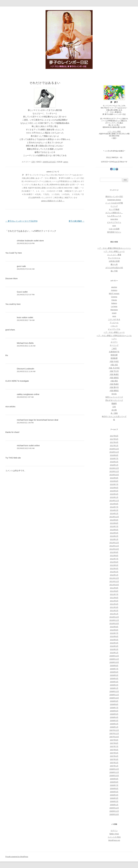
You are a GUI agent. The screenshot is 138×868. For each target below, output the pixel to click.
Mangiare (114, 310)
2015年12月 (114, 468)
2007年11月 (114, 734)
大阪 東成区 (114, 374)
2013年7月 (114, 526)
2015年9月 (114, 478)
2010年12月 (114, 617)
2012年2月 (114, 572)
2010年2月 (114, 649)
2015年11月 (114, 471)
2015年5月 (114, 491)
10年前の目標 (114, 261)
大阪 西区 (114, 381)
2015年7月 (114, 484)
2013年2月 (114, 536)
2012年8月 (114, 556)
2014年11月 (114, 501)
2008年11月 (114, 695)
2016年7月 (114, 459)
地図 (114, 138)
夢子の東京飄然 (77, 221)
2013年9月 (114, 520)
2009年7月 (114, 669)
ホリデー (114, 342)
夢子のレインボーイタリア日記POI (21, 221)
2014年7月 (114, 507)
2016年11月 (114, 452)
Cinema (114, 297)
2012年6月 (114, 562)
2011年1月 (114, 614)
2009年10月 (114, 662)
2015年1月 (114, 497)
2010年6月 (114, 636)
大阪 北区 (114, 365)
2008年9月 (114, 701)
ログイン (114, 831)
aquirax (114, 287)
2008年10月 (114, 698)
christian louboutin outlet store (30, 241)
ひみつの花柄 (114, 229)
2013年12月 (114, 517)
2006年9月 (114, 779)
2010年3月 (114, 646)
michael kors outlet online (28, 445)
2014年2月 (114, 510)
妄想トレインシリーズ (114, 397)
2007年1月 (114, 766)
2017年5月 (114, 439)
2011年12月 (114, 578)
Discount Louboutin (25, 369)
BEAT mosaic (114, 294)
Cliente (114, 300)
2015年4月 (114, 494)
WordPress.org (114, 840)
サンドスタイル (114, 258)
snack (114, 313)
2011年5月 (114, 601)
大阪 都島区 (114, 391)
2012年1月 (114, 575)
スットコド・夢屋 (114, 255)
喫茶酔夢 (114, 358)
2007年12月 (114, 730)
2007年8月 (114, 743)
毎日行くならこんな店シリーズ (114, 416)
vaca (114, 316)
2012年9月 (114, 552)
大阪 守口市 (114, 371)
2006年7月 (114, 785)
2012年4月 (114, 569)
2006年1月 (114, 805)
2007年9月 (114, 740)
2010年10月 (114, 624)
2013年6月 (114, 530)
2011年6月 (114, 598)
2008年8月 (114, 704)
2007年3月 (114, 759)
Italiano (114, 303)
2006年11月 (114, 772)
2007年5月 (114, 753)
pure (114, 226)
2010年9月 (114, 627)
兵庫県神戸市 (114, 352)
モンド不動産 (114, 209)
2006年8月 (114, 782)
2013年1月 (114, 539)
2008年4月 (114, 717)
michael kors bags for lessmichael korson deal (38, 420)
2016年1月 (114, 465)
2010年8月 (114, 630)
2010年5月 (114, 640)
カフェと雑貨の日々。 (114, 213)
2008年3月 (114, 721)
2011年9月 (114, 588)
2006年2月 (114, 801)
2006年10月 (114, 776)
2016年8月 (114, 455)
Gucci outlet (22, 292)
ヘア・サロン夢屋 (114, 132)
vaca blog (114, 219)
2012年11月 (114, 546)
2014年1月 (114, 514)
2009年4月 (114, 679)
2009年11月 (114, 659)
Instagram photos (114, 200)
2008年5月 (114, 714)
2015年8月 (114, 481)
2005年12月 (114, 808)
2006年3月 (114, 798)
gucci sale (21, 266)
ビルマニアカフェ (114, 222)
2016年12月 (114, 449)
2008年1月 (114, 727)
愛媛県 (114, 404)
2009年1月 (114, 688)
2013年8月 (114, 523)
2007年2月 (114, 763)
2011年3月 (114, 607)
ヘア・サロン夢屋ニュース (114, 251)
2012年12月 (114, 543)
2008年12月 (114, 691)
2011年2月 (114, 611)
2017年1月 (114, 446)
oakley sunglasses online (28, 394)
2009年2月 (114, 685)
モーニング (114, 345)
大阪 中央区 (114, 361)
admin (66, 162)
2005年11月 (114, 811)
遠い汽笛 (114, 271)
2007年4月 (114, 756)
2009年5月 (114, 675)
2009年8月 (114, 666)
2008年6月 (114, 711)
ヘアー (114, 339)
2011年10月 (114, 585)
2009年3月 (114, 682)
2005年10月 (114, 814)
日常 (33, 162)
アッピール (114, 323)
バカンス (114, 326)
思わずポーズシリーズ (114, 400)
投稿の (114, 834)
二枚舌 (114, 349)
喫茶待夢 (114, 355)
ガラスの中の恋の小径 (114, 268)
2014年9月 (114, 504)
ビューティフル (114, 329)
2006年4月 (114, 795)
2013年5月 (114, 533)
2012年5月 (114, 565)
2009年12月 (114, 656)
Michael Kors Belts (25, 343)
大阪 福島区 (114, 378)
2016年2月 (114, 462)
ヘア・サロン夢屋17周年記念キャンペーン (114, 248)
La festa (114, 306)
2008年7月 (114, 708)
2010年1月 (114, 653)
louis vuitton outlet (25, 317)
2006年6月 (114, 789)
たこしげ (114, 206)
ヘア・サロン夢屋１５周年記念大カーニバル (114, 336)
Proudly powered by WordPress (17, 857)
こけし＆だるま (114, 319)
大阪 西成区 (114, 384)
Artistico (114, 290)
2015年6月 (114, 488)
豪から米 (114, 264)
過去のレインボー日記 (114, 196)
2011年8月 (114, 591)
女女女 (114, 394)
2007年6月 (114, 750)
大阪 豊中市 (114, 387)
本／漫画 (114, 413)
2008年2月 (114, 724)
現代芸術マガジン (114, 232)
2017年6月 (114, 436)
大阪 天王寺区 (114, 368)
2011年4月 (114, 604)
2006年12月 (114, 769)
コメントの (114, 837)
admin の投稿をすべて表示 (53, 201)
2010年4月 (114, 643)
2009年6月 (114, 672)
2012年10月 (114, 549)
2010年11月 (114, 620)
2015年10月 (114, 475)
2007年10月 (114, 737)
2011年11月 (114, 581)
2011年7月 (114, 594)
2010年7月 (114, 633)
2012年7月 (114, 559)
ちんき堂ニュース (114, 216)
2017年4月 (114, 442)
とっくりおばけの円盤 (114, 203)
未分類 (114, 410)
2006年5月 (114, 792)
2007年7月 (114, 746)
